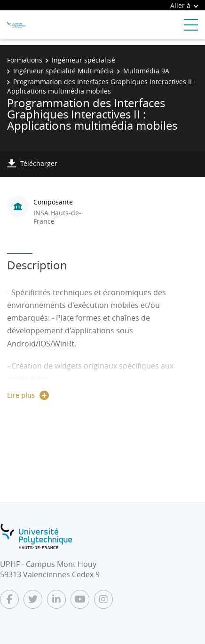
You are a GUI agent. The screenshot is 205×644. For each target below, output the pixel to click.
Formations (25, 60)
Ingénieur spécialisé (83, 60)
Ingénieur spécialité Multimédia (63, 71)
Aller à (184, 5)
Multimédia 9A (146, 71)
